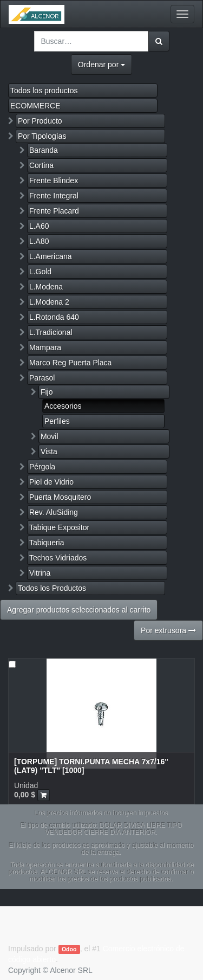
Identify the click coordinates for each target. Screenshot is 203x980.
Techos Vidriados (58, 558)
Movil (50, 436)
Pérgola (42, 467)
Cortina (41, 165)
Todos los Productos (52, 588)
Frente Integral (54, 196)
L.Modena (46, 287)
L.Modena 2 (49, 302)
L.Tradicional (51, 332)
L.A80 (39, 241)
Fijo (47, 392)
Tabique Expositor (59, 527)
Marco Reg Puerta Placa (71, 363)
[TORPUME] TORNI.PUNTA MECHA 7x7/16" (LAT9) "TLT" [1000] (91, 766)
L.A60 (39, 226)
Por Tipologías (42, 136)
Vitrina (40, 573)
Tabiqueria (47, 543)
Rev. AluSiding (54, 512)
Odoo (69, 949)
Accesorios (63, 406)
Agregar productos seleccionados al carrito (79, 610)
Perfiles (57, 421)
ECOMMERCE (35, 106)
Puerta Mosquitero (60, 497)
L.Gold (40, 272)
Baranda (44, 150)
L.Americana (51, 256)
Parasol (42, 378)
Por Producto (40, 121)
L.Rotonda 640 (54, 317)
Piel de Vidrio (51, 482)
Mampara (45, 347)
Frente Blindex (54, 180)
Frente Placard (54, 211)
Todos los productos (44, 91)
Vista (49, 452)
